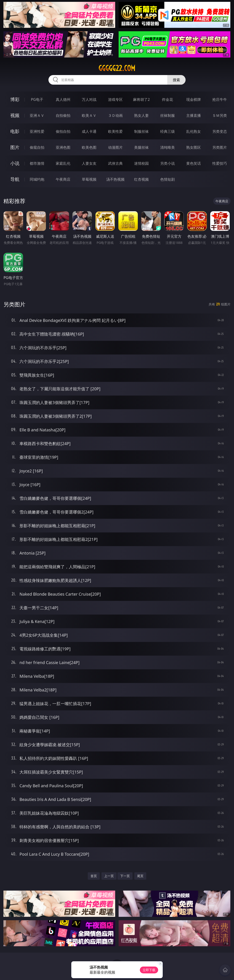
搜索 (176, 80)
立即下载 (149, 970)
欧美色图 (89, 147)
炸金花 (168, 99)
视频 (15, 115)
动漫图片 (115, 147)
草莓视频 (89, 179)
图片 (15, 147)
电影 (15, 131)
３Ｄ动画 (115, 115)
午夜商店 (63, 179)
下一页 (125, 876)
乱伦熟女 (194, 131)
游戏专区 (115, 99)
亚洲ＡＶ (37, 115)
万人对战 (89, 99)
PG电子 (37, 99)
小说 (15, 163)
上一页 (109, 876)
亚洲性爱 (37, 131)
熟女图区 (194, 147)
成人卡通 (89, 131)
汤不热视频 (115, 179)
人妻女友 (89, 163)
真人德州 (63, 99)
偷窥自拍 (37, 147)
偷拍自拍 (63, 131)
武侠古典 (115, 163)
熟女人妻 (141, 115)
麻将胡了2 (141, 99)
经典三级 (168, 131)
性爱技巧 (220, 163)
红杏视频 (141, 179)
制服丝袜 (141, 131)
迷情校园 (141, 163)
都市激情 (37, 163)
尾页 (140, 876)
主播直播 (194, 115)
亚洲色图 (63, 147)
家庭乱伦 (63, 163)
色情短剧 (168, 179)
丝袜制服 (168, 115)
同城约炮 (37, 179)
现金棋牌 (194, 99)
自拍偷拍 (63, 115)
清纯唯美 (168, 147)
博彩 (15, 99)
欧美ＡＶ (89, 115)
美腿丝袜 (141, 147)
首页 (94, 876)
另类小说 (168, 163)
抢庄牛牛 (220, 99)
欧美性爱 (115, 131)
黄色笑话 (194, 163)
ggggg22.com (117, 68)
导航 (15, 179)
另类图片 (220, 147)
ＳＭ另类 (220, 115)
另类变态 (220, 131)
